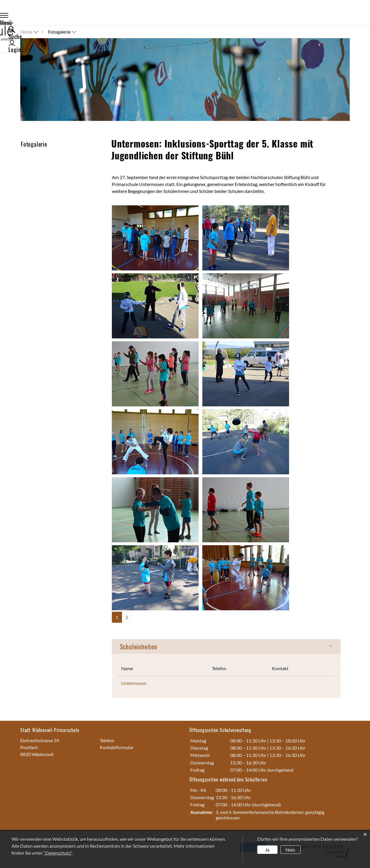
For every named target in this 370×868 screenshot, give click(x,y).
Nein (290, 850)
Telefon (107, 740)
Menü (33, 16)
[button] (63, 32)
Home (26, 32)
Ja (267, 850)
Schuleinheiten (139, 646)
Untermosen (134, 683)
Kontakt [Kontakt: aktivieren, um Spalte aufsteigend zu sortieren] (280, 668)
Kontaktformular (117, 747)
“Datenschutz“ (58, 853)
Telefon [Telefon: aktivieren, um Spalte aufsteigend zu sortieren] (219, 668)
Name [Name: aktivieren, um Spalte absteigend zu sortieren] (127, 668)
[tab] (226, 646)
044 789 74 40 (129, 740)
